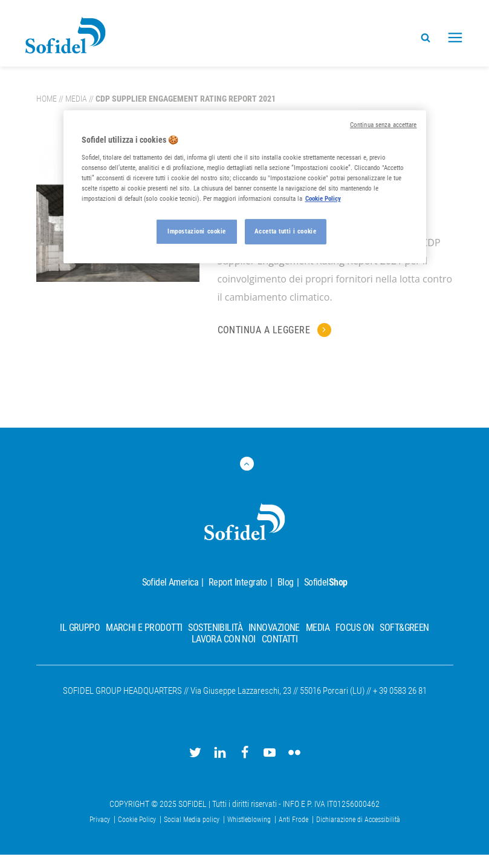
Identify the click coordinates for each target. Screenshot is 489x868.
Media (76, 99)
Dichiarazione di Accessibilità (358, 820)
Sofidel (326, 582)
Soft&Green (404, 628)
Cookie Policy (138, 820)
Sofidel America (170, 582)
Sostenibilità (215, 628)
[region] (245, 187)
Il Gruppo (80, 628)
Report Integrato (238, 582)
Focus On (355, 628)
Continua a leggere (265, 330)
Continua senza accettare (384, 125)
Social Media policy (193, 820)
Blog (286, 582)
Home (47, 99)
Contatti (280, 639)
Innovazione (274, 628)
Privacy (101, 820)
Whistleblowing (250, 820)
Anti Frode (294, 820)
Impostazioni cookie (197, 231)
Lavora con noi (224, 639)
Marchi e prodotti (144, 628)
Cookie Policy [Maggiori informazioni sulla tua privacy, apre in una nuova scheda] (323, 198)
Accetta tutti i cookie (286, 231)
